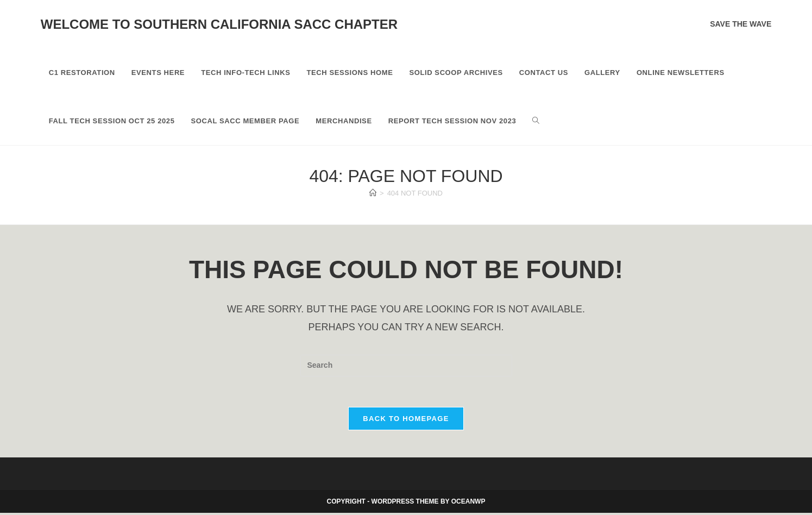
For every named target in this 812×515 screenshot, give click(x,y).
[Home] (373, 193)
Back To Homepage (406, 421)
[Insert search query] (406, 366)
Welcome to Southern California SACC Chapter (219, 24)
